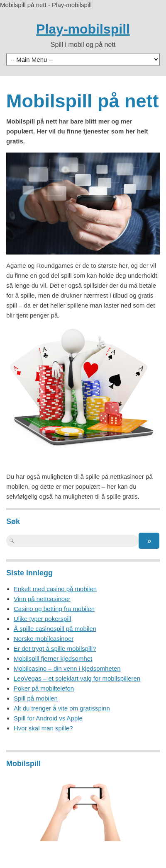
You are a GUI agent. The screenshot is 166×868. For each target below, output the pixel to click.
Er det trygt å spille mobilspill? (55, 649)
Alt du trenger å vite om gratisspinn (62, 708)
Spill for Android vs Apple (48, 718)
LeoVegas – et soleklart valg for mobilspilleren (77, 678)
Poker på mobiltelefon (44, 688)
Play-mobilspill (83, 29)
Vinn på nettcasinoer (42, 599)
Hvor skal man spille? (43, 728)
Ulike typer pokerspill (42, 619)
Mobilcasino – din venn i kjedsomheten (67, 668)
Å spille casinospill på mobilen (55, 629)
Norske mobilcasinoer (44, 639)
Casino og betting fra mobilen (54, 609)
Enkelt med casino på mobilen (55, 589)
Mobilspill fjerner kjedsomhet (53, 658)
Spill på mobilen (36, 698)
